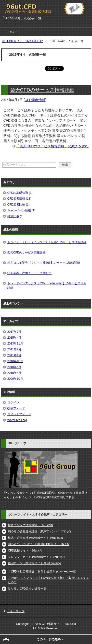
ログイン (13, 402)
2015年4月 (14, 338)
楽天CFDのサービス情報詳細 (42, 90)
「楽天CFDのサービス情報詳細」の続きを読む (52, 146)
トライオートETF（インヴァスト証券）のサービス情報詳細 (47, 242)
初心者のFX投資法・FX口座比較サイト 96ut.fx (39, 544)
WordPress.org (17, 420)
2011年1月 (14, 355)
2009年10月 (15, 379)
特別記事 (13, 216)
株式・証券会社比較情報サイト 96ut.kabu (35, 538)
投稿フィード (16, 408)
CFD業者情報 (35, 100)
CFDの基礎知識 (18, 193)
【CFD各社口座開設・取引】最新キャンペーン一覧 (42, 572)
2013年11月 (15, 344)
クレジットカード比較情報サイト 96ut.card (36, 557)
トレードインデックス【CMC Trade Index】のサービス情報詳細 (47, 286)
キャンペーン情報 (19, 210)
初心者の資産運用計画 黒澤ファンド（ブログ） (40, 531)
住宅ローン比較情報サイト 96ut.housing (34, 563)
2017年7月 (14, 332)
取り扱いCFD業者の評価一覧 (27, 589)
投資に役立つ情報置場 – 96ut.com (30, 525)
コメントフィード (19, 414)
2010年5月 (14, 367)
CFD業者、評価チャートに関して (30, 273)
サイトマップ (16, 611)
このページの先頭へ (50, 639)
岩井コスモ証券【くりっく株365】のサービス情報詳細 (44, 263)
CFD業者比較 (16, 205)
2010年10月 (15, 361)
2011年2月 (14, 349)
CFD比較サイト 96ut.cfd (25, 551)
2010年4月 (14, 373)
